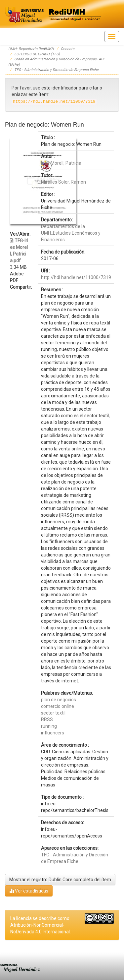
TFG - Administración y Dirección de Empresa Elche (56, 70)
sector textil (53, 713)
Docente (68, 49)
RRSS (47, 720)
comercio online (58, 706)
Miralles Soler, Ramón (63, 182)
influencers (53, 733)
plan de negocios (59, 700)
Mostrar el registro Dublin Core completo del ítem (60, 880)
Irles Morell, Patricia (61, 163)
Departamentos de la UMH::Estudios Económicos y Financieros (71, 233)
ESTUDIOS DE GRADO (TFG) (37, 54)
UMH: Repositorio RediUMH (31, 49)
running (49, 726)
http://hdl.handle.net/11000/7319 (76, 277)
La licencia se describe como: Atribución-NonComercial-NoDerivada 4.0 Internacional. (41, 925)
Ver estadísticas (29, 891)
